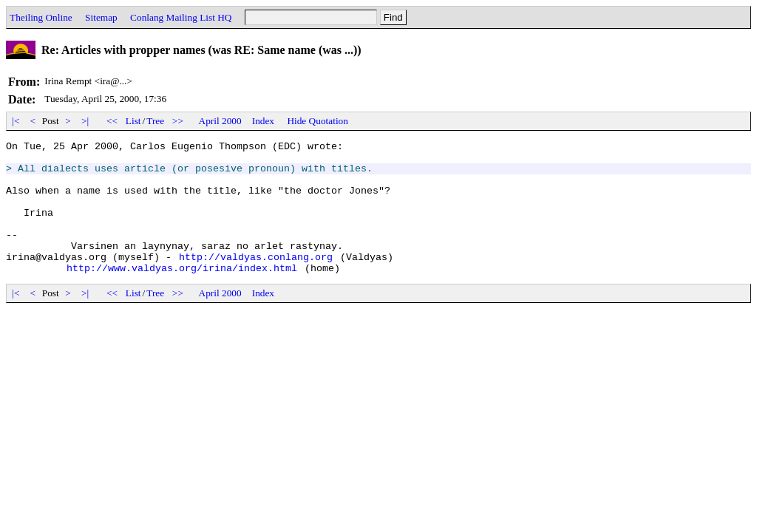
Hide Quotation (318, 121)
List (133, 121)
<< (112, 121)
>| (85, 121)
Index (263, 121)
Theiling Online (41, 17)
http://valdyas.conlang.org (256, 281)
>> (178, 121)
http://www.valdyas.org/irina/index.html (182, 294)
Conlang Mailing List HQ (181, 17)
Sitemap (101, 17)
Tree (155, 121)
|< (16, 121)
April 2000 (220, 121)
